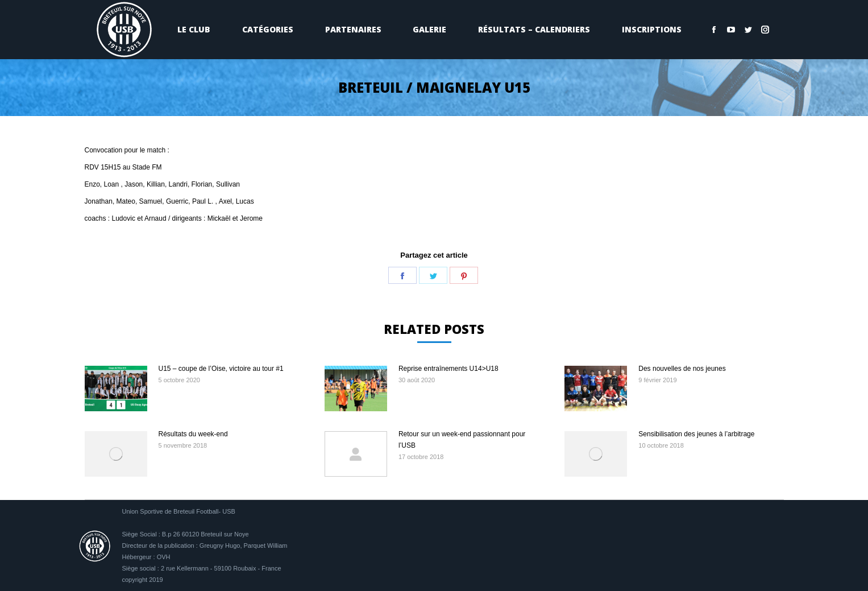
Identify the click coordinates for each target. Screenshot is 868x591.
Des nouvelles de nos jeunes (682, 369)
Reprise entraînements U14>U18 (448, 369)
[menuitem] (194, 30)
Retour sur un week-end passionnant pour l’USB (462, 440)
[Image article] (116, 389)
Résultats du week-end (193, 434)
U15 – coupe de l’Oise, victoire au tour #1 (221, 369)
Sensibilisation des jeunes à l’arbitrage (696, 434)
